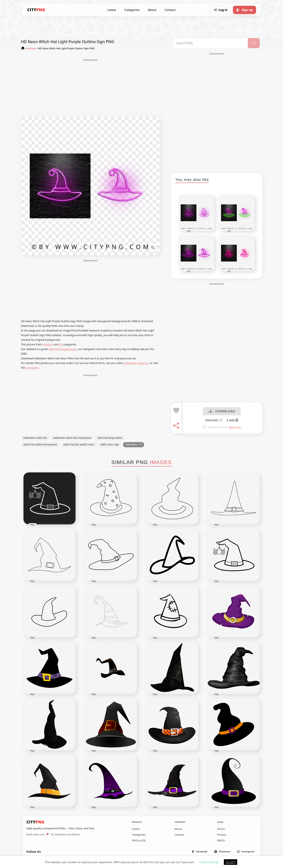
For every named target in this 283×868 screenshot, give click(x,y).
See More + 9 (133, 445)
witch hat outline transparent (40, 445)
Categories (132, 10)
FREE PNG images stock (63, 349)
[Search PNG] (211, 43)
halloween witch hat (35, 438)
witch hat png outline (110, 438)
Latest (112, 10)
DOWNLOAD (222, 411)
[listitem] (200, 852)
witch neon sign (110, 445)
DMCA (221, 840)
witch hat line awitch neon (79, 445)
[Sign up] (244, 10)
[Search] (254, 43)
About (152, 10)
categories (32, 368)
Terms (221, 829)
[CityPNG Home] (36, 10)
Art (61, 344)
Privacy (222, 835)
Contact (170, 10)
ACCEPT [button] (231, 862)
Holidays (48, 344)
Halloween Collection (137, 363)
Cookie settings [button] (209, 862)
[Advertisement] (90, 88)
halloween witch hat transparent (72, 438)
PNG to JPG (139, 840)
